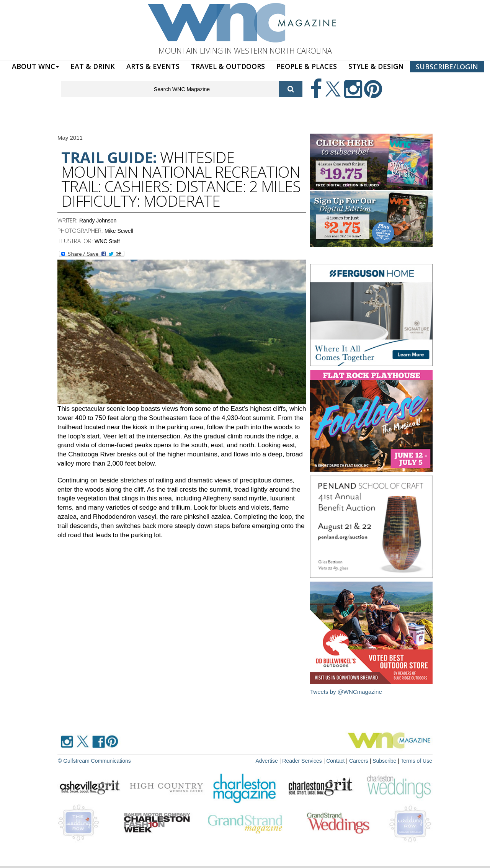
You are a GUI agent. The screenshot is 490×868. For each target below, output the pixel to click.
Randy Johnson (98, 221)
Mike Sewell (119, 231)
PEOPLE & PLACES (307, 66)
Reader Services (302, 761)
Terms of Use (416, 761)
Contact (335, 761)
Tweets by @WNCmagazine (346, 692)
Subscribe (385, 761)
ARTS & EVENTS (153, 66)
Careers (359, 761)
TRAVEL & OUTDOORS (228, 66)
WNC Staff (107, 241)
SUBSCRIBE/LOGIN (447, 67)
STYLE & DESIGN (376, 66)
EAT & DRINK (93, 66)
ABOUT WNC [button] (35, 66)
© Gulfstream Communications (94, 761)
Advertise (267, 761)
